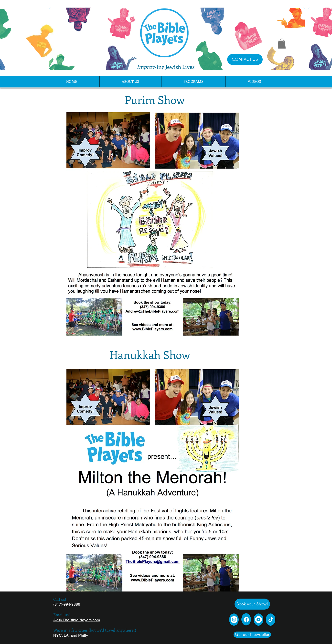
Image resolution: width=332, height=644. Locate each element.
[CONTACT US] (245, 59)
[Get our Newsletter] (252, 635)
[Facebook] (246, 620)
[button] (282, 44)
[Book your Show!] (252, 604)
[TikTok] (271, 620)
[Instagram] (234, 620)
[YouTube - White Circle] (258, 620)
